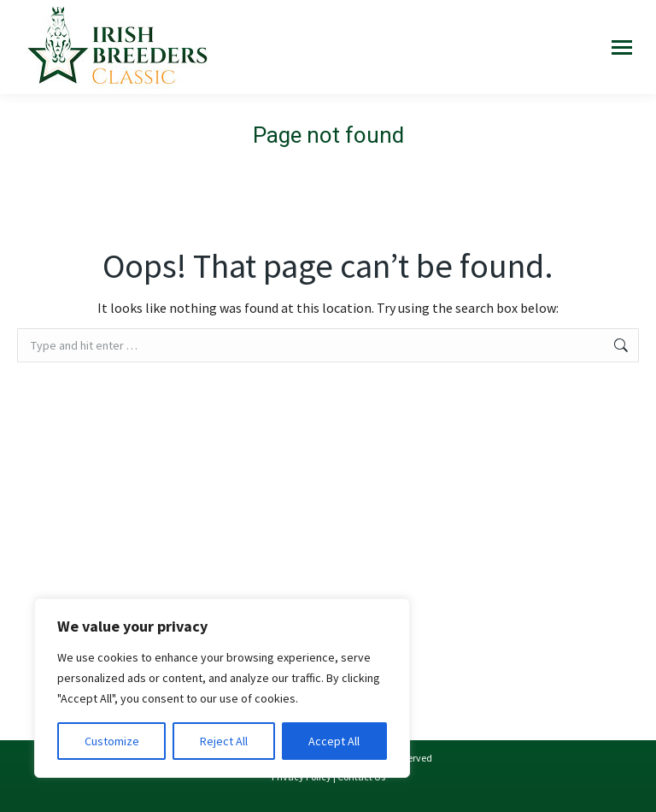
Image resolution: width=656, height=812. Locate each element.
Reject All (224, 741)
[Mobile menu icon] (622, 47)
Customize (112, 741)
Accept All (334, 741)
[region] (222, 688)
